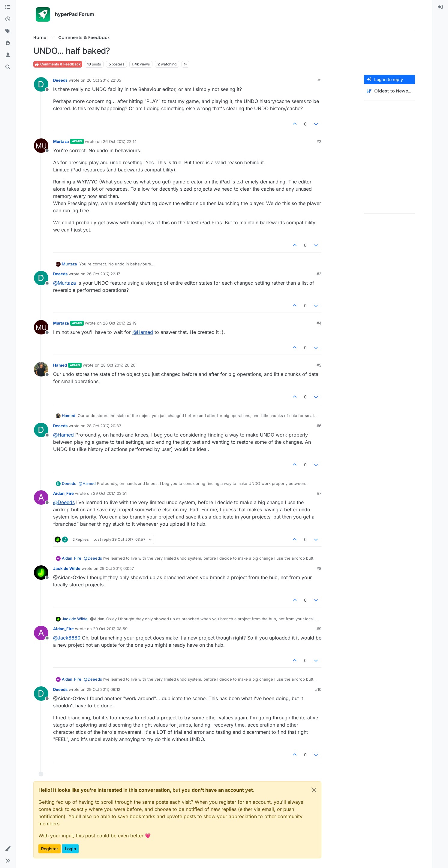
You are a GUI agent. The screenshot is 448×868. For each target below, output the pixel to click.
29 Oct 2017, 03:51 (110, 493)
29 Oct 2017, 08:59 (110, 629)
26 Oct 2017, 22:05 (104, 80)
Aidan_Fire (63, 493)
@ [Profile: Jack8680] (67, 638)
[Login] (440, 7)
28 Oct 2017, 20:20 (118, 365)
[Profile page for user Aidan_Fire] (41, 498)
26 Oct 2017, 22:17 (103, 274)
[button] (8, 849)
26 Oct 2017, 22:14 (120, 141)
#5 (319, 365)
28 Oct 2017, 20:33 (104, 426)
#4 (319, 323)
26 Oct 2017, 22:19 (120, 323)
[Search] (8, 67)
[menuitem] (440, 7)
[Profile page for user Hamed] (41, 369)
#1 (319, 80)
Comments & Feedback (58, 64)
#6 (319, 426)
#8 (319, 568)
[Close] (314, 790)
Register (50, 849)
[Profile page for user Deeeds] (41, 84)
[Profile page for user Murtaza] (41, 146)
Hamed (60, 365)
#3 (319, 274)
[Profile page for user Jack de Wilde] (41, 573)
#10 (318, 689)
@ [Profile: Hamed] (143, 332)
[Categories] (8, 7)
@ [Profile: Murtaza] (65, 283)
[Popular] (8, 43)
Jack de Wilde (67, 568)
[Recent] (8, 19)
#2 (319, 141)
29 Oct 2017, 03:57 (117, 568)
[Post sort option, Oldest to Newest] (389, 91)
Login (70, 849)
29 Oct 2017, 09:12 (104, 689)
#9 (319, 629)
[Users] (8, 55)
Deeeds (60, 80)
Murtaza (61, 141)
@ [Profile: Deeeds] (64, 502)
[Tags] (8, 31)
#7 (319, 493)
